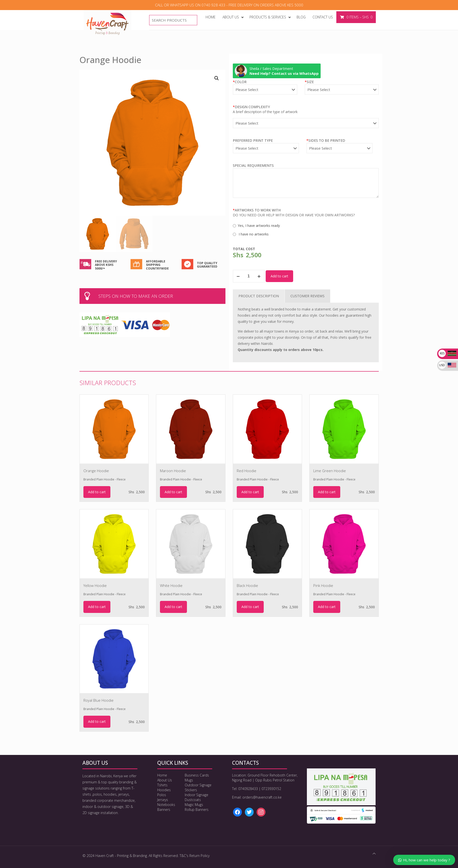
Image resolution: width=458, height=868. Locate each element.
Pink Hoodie (323, 585)
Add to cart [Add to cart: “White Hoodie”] (173, 607)
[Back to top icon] (374, 854)
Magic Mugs (194, 805)
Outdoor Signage (198, 785)
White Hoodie (171, 585)
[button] (217, 78)
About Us (165, 780)
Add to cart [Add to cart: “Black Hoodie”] (250, 607)
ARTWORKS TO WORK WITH (257, 210)
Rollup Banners (197, 810)
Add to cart (279, 276)
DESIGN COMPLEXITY (251, 107)
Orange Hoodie (96, 471)
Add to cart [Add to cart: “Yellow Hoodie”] (97, 607)
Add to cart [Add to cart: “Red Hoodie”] (250, 492)
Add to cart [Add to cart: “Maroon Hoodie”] (173, 492)
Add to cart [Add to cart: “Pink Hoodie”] (327, 607)
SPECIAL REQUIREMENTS (253, 165)
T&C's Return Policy (195, 856)
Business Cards (197, 775)
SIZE (309, 82)
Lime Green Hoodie (330, 471)
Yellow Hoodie (95, 585)
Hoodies (164, 790)
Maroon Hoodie (173, 471)
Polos (162, 795)
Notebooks (166, 805)
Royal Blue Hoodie (98, 700)
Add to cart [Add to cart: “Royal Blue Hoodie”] (97, 721)
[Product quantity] (249, 276)
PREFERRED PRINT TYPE (253, 140)
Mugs (189, 780)
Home (162, 775)
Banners (164, 810)
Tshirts (162, 785)
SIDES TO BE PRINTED (326, 140)
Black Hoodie (247, 585)
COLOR (240, 82)
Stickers (191, 790)
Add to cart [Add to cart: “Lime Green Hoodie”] (327, 492)
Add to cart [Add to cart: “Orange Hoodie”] (97, 492)
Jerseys (163, 800)
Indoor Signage (196, 795)
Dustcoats (193, 800)
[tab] (259, 296)
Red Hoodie (247, 471)
